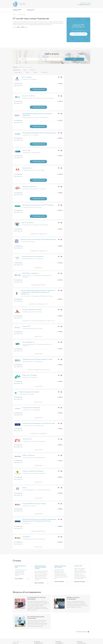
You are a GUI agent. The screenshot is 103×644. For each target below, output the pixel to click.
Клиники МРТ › (17, 10)
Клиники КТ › (31, 10)
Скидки (35, 72)
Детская (28, 72)
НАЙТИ (75, 59)
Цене (25, 70)
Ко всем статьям (81, 632)
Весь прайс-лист (18, 86)
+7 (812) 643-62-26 (84, 5)
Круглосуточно (22, 67)
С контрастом (30, 67)
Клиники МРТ (16, 642)
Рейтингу (32, 70)
